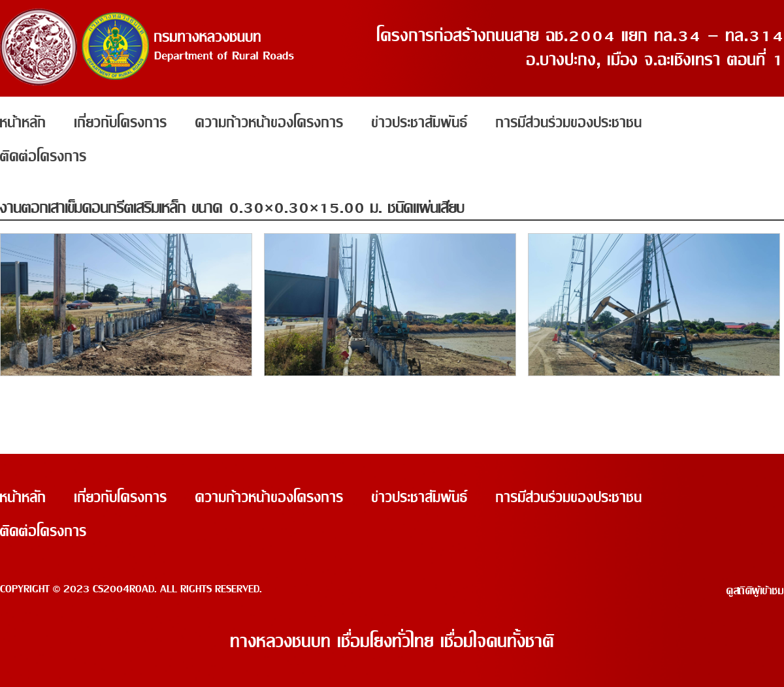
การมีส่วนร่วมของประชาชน (569, 123)
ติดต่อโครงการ (43, 157)
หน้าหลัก (23, 123)
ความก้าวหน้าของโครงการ (269, 123)
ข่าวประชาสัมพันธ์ (420, 123)
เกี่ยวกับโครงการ (121, 123)
